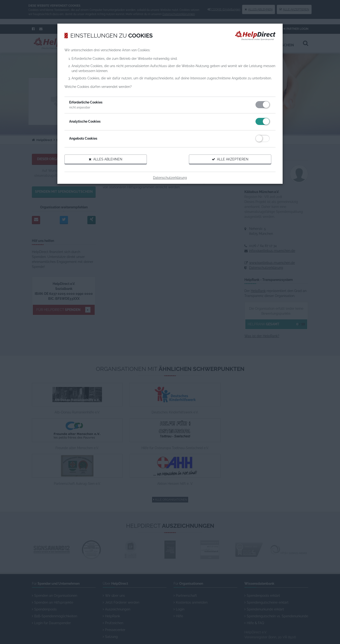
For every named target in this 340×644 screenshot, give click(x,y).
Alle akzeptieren (223, 169)
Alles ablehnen (113, 169)
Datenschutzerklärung (170, 188)
